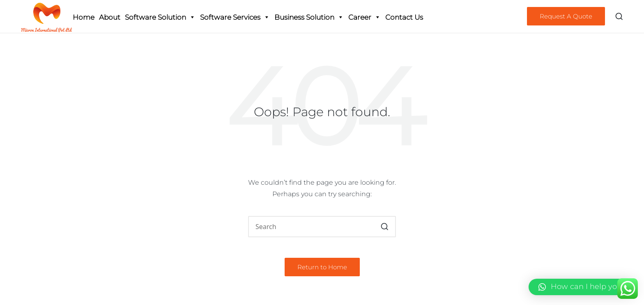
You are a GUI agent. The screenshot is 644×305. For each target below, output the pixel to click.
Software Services (235, 17)
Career (365, 17)
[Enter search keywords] (322, 227)
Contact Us (404, 17)
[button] (566, 16)
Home (84, 17)
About (110, 17)
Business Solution (309, 17)
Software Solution (160, 17)
